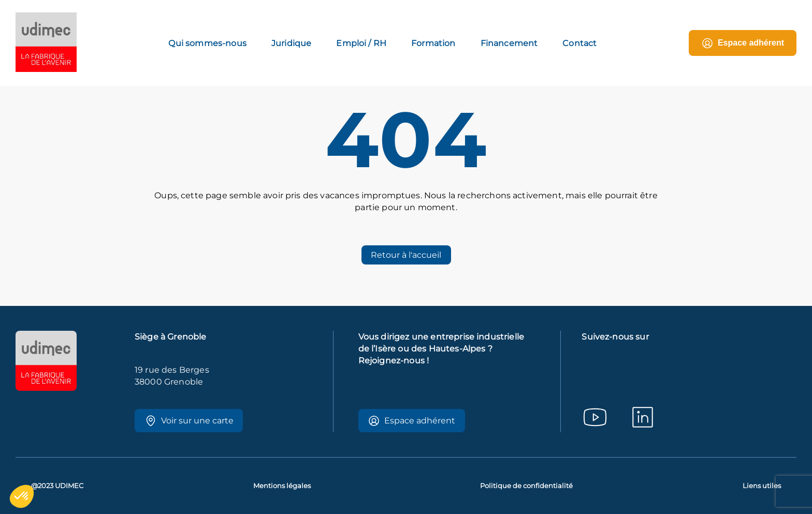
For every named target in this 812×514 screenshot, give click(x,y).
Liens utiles (762, 486)
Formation (433, 43)
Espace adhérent (743, 43)
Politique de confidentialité (526, 486)
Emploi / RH (361, 43)
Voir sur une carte (189, 421)
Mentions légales (282, 486)
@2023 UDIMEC (57, 486)
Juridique (291, 43)
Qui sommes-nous (207, 43)
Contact (579, 43)
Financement (509, 43)
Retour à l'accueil (406, 255)
